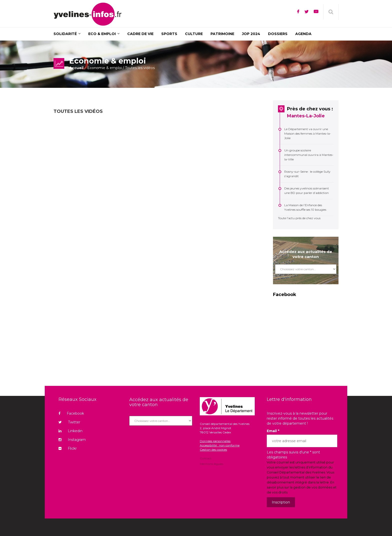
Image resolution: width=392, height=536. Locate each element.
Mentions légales (211, 464)
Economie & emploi (104, 68)
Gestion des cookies (213, 450)
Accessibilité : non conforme (220, 445)
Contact (206, 459)
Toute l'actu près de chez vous (299, 218)
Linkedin (70, 431)
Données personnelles (215, 441)
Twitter (69, 422)
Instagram (72, 440)
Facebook (71, 413)
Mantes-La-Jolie (306, 116)
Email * (273, 431)
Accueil (76, 68)
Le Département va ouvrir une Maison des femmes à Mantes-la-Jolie (308, 133)
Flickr (68, 448)
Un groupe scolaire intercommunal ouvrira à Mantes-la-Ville (309, 155)
